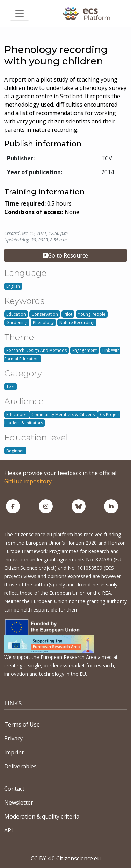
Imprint (14, 752)
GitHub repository (28, 481)
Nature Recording (77, 322)
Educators (17, 414)
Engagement (85, 350)
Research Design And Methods (37, 350)
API (9, 830)
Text (10, 387)
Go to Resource (65, 255)
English (13, 286)
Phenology (43, 322)
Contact (14, 789)
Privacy (13, 738)
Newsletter (19, 802)
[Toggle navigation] (20, 14)
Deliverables (20, 766)
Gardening (17, 322)
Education (16, 314)
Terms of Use (22, 724)
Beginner (15, 451)
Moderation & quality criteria (42, 816)
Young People (92, 314)
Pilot (68, 314)
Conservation (45, 314)
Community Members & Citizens (64, 414)
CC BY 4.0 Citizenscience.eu (66, 858)
